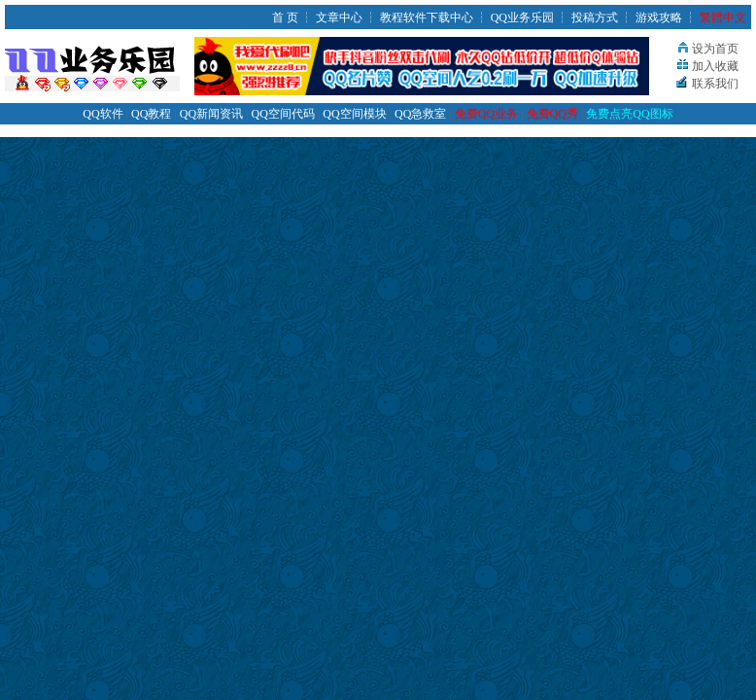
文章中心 (339, 17)
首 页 (285, 17)
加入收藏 (715, 66)
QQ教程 (151, 114)
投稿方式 (595, 17)
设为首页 (715, 49)
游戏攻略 (659, 17)
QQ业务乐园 (522, 17)
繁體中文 (723, 17)
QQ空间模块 (354, 114)
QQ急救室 (420, 114)
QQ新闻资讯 (211, 114)
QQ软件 (103, 114)
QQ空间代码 (283, 114)
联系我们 (715, 84)
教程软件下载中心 (427, 17)
